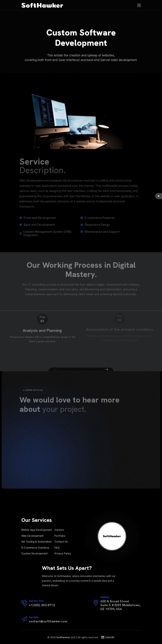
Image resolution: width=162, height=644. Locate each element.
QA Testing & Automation (37, 542)
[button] (56, 369)
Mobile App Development (37, 530)
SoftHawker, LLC (66, 637)
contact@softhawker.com (48, 621)
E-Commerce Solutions (35, 548)
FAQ (57, 548)
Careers (59, 530)
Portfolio (60, 536)
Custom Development (35, 554)
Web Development (32, 536)
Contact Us (61, 542)
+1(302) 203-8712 (42, 605)
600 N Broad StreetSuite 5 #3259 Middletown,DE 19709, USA (121, 605)
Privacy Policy (63, 554)
